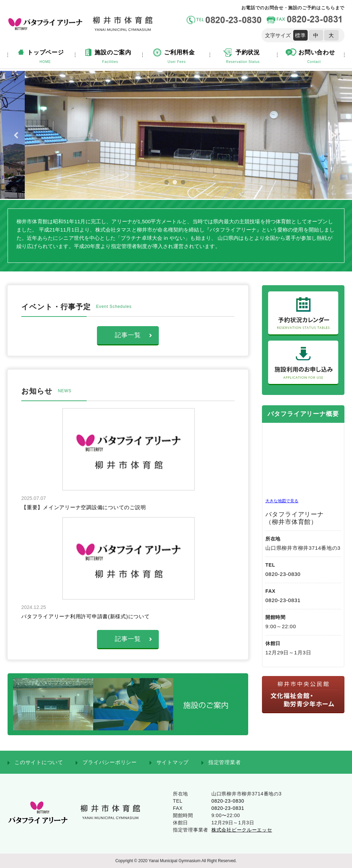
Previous (18, 135)
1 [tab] (169, 185)
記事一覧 (134, 335)
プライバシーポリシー (110, 762)
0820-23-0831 (283, 600)
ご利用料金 (177, 57)
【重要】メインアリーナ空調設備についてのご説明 (84, 507)
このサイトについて (39, 762)
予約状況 (243, 57)
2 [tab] (178, 185)
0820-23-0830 (283, 574)
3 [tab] (186, 185)
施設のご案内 (110, 57)
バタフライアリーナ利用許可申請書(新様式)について (86, 616)
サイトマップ (173, 762)
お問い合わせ (314, 57)
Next (334, 135)
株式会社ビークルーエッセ (242, 830)
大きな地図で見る (282, 501)
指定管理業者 (225, 762)
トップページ (45, 57)
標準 (300, 35)
